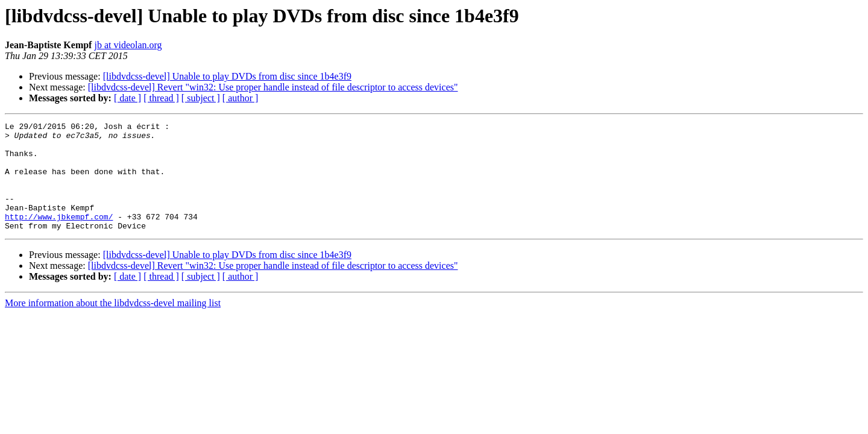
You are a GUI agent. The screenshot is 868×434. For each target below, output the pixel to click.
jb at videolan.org (128, 45)
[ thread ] (161, 98)
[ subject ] (201, 98)
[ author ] (241, 98)
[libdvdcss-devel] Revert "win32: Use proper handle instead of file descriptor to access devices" (273, 87)
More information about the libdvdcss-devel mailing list (113, 325)
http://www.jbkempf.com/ (59, 236)
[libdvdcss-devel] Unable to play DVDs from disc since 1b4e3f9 (227, 76)
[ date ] (127, 98)
